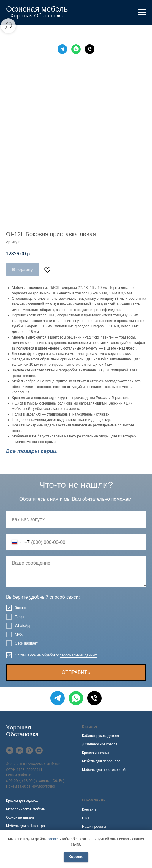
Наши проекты (94, 827)
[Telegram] (62, 49)
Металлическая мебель (25, 809)
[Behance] (19, 750)
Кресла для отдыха (22, 801)
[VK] (10, 750)
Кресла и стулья (95, 753)
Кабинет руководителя (100, 736)
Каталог (90, 727)
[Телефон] (90, 49)
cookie (53, 839)
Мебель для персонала (101, 761)
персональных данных (78, 655)
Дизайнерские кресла (100, 744)
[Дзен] (39, 750)
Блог (86, 818)
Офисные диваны (21, 817)
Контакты (90, 809)
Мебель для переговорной (104, 770)
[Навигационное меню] (142, 12)
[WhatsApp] (76, 49)
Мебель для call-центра (25, 826)
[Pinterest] (29, 750)
